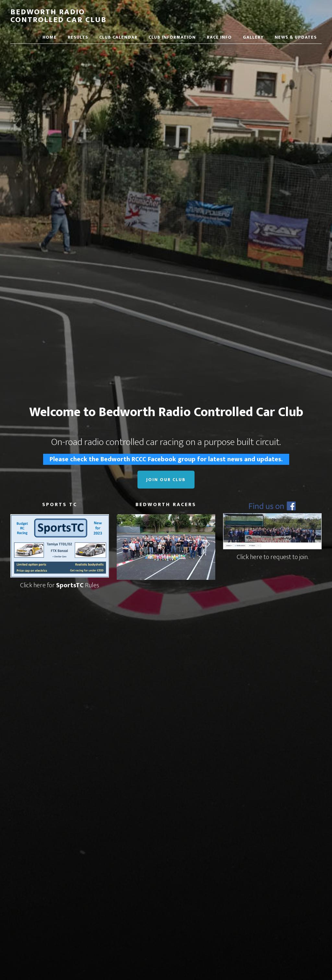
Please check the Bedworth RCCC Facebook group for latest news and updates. (166, 459)
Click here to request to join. (273, 557)
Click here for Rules (60, 585)
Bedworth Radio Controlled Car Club (59, 16)
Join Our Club (166, 480)
